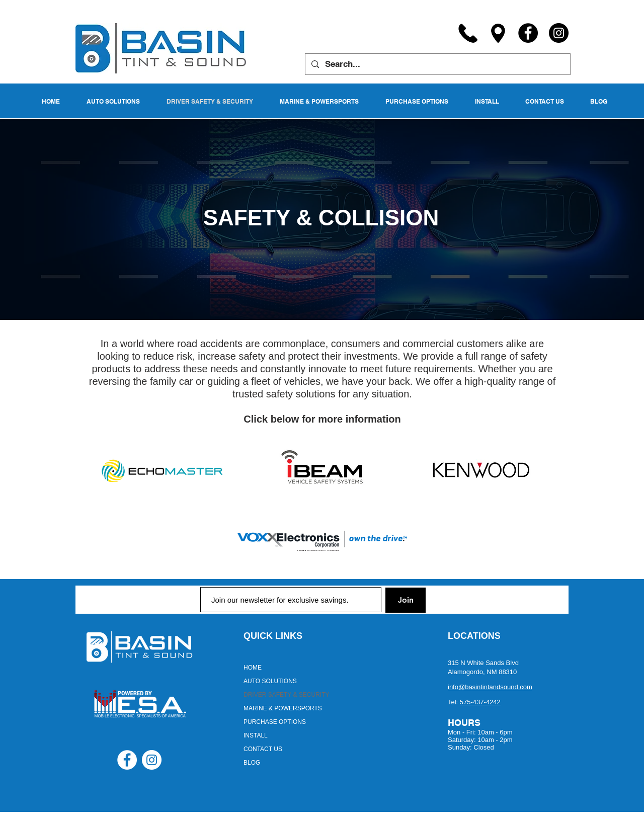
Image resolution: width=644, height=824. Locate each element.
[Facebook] (528, 33)
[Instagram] (559, 33)
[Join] (406, 600)
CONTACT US (263, 749)
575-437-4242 (480, 702)
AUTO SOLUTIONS (270, 681)
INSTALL (256, 735)
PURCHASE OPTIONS (275, 722)
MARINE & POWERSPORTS (283, 708)
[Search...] (437, 64)
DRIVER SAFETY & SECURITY (286, 695)
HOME (253, 668)
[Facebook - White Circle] (127, 760)
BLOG (252, 763)
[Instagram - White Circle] (152, 760)
